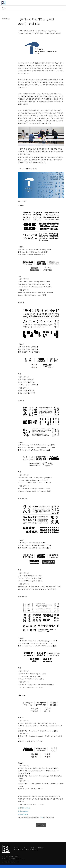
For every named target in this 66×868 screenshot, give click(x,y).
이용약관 (4, 856)
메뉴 (64, 3)
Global (4, 859)
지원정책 (11, 856)
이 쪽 (41, 818)
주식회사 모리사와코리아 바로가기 (25, 850)
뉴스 (26, 848)
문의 (32, 848)
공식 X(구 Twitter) (24, 808)
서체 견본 (41, 848)
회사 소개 (17, 848)
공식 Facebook (23, 814)
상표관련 (17, 856)
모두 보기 (41, 825)
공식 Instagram (23, 811)
